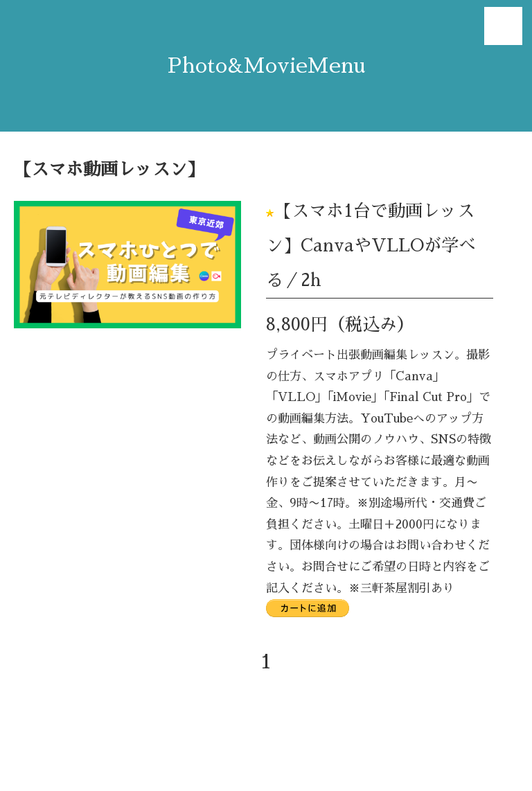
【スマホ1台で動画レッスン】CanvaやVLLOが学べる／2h (371, 246)
